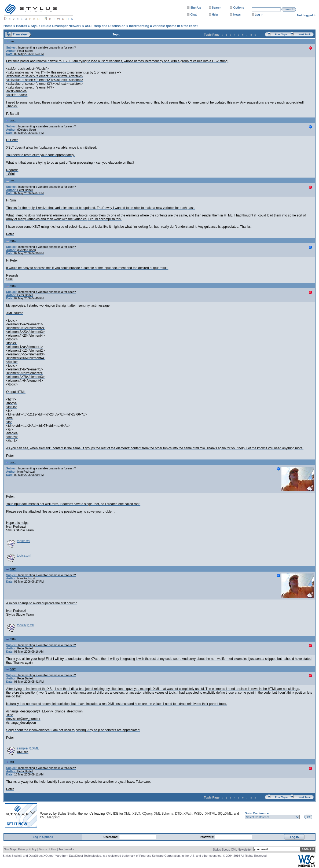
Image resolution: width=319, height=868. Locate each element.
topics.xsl (23, 541)
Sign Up (196, 8)
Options (239, 8)
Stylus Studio (67, 814)
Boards (22, 26)
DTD (179, 814)
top (10, 762)
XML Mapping (50, 817)
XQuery (147, 814)
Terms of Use (48, 849)
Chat (193, 14)
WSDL (199, 814)
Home (8, 26)
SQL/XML (225, 814)
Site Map (10, 849)
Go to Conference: (257, 813)
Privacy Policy (27, 849)
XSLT (136, 814)
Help (215, 14)
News (237, 14)
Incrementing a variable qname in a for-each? (164, 26)
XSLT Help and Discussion (105, 26)
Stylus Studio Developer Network (56, 26)
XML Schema (164, 814)
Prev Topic (281, 34)
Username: (111, 837)
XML (127, 814)
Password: (207, 837)
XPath (188, 814)
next (11, 41)
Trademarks (66, 849)
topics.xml (24, 556)
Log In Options (43, 837)
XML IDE (112, 814)
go (308, 817)
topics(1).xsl (25, 625)
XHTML (211, 814)
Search (217, 8)
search (289, 9)
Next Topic (305, 34)
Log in (259, 14)
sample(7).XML (28, 748)
